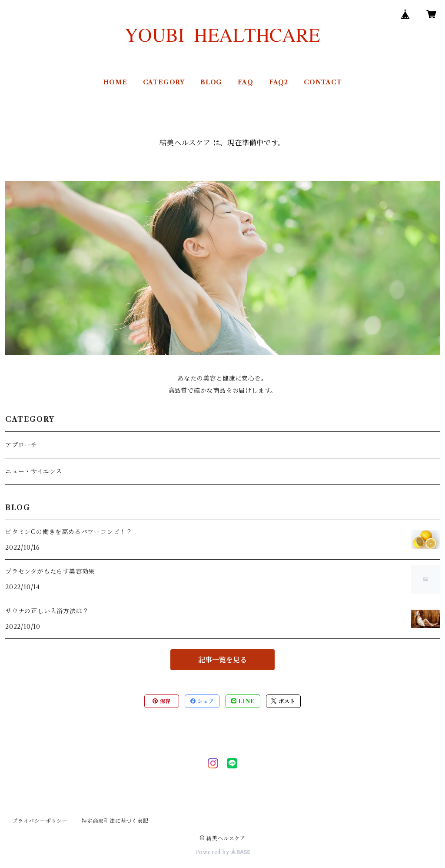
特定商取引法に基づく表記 (115, 821)
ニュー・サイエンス (34, 471)
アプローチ (21, 445)
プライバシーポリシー (40, 821)
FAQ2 (279, 82)
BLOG (211, 82)
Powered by (223, 852)
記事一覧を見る (222, 660)
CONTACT (323, 82)
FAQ (245, 82)
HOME (115, 82)
